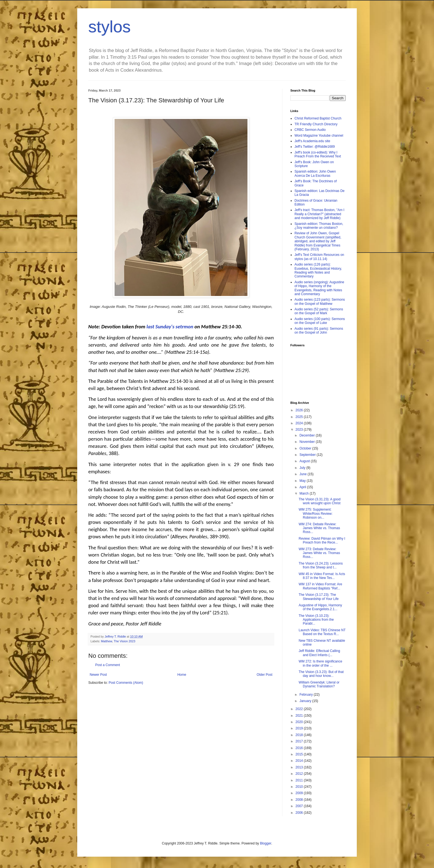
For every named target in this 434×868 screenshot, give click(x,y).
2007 (300, 806)
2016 (300, 748)
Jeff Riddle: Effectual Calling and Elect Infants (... (319, 653)
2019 (300, 728)
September (308, 455)
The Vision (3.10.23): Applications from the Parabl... (316, 620)
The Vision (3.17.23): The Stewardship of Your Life (319, 597)
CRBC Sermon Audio (310, 130)
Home (182, 675)
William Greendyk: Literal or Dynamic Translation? (319, 684)
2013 (300, 767)
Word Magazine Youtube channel (319, 136)
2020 (300, 722)
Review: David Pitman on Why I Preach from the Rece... (322, 540)
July (303, 468)
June (303, 474)
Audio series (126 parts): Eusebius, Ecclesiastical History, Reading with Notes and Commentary (318, 270)
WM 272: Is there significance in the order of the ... (320, 663)
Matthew (107, 641)
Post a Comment (108, 665)
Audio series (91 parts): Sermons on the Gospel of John (319, 331)
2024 (300, 423)
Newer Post (98, 675)
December (308, 435)
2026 (300, 410)
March (305, 493)
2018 (300, 735)
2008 (300, 800)
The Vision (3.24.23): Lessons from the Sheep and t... (321, 565)
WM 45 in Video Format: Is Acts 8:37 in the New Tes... (322, 576)
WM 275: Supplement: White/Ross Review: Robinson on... (316, 514)
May (303, 481)
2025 (300, 417)
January (306, 701)
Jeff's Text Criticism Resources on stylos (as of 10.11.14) (319, 257)
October (306, 448)
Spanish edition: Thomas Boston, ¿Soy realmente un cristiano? (319, 226)
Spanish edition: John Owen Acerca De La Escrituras (315, 173)
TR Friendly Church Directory (316, 124)
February (307, 695)
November (308, 442)
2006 (300, 813)
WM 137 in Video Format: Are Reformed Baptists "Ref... (320, 586)
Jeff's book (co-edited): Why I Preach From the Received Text (318, 154)
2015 (300, 754)
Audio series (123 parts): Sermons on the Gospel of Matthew (320, 302)
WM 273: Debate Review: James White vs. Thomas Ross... (319, 553)
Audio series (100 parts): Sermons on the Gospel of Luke (320, 321)
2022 (300, 709)
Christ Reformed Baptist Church (318, 118)
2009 (300, 793)
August (305, 461)
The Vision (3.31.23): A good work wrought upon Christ (320, 501)
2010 (300, 787)
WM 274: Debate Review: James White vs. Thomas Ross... (319, 528)
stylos (109, 27)
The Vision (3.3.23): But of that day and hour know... (321, 674)
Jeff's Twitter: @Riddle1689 (315, 147)
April (303, 487)
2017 (300, 741)
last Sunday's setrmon (170, 327)
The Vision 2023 (125, 641)
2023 (300, 430)
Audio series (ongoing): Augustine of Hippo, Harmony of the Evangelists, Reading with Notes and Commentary (319, 288)
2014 (300, 761)
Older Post (264, 675)
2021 (300, 716)
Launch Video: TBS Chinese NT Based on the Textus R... (322, 632)
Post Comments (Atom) (126, 683)
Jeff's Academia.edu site (312, 141)
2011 (300, 780)
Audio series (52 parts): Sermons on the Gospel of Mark (319, 311)
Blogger (266, 843)
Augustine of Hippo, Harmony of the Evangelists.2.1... (320, 607)
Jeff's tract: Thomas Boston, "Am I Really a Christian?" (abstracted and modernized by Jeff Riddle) (319, 214)
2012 (300, 774)
